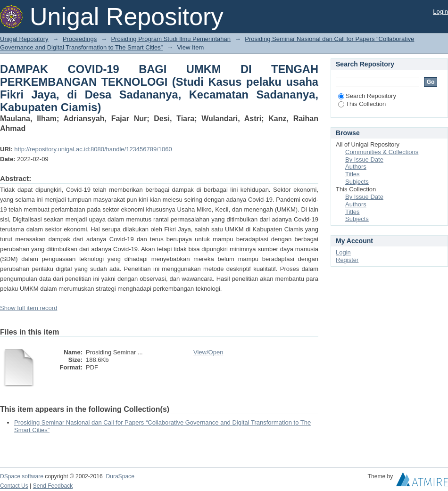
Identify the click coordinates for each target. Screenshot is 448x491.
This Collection (362, 104)
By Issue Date (364, 160)
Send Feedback (53, 486)
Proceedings (80, 39)
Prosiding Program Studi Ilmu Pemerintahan (171, 39)
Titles (353, 174)
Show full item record (29, 308)
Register (347, 260)
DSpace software (22, 476)
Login (440, 12)
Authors (356, 167)
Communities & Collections (382, 152)
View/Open (208, 352)
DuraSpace (120, 476)
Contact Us (14, 486)
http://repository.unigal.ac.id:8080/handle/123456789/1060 (93, 149)
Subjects (357, 182)
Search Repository (367, 96)
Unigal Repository (24, 39)
